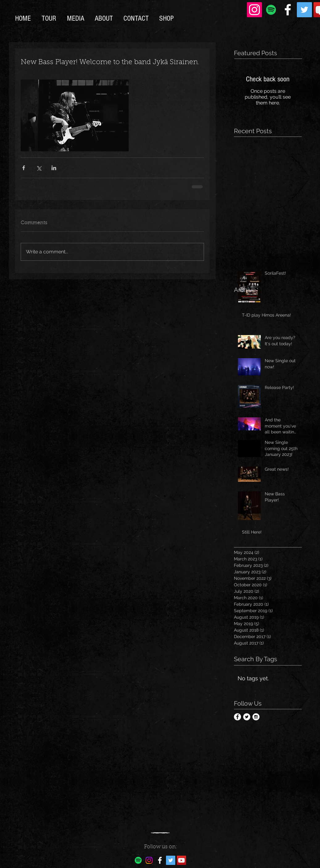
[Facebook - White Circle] (237, 717)
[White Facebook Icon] (288, 10)
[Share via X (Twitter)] (39, 168)
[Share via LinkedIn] (54, 168)
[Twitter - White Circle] (247, 717)
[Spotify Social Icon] (271, 10)
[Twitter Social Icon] (304, 10)
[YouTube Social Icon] (181, 860)
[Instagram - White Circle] (256, 717)
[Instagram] (254, 10)
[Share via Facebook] (24, 168)
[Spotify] (138, 860)
